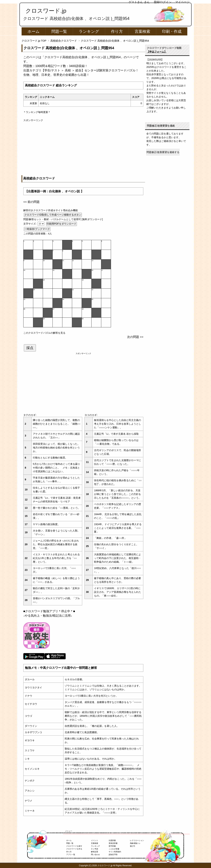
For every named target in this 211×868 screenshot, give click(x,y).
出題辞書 (112, 840)
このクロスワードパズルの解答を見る (44, 333)
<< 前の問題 (31, 202)
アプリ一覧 (71, 855)
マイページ (182, 2)
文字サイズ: (30, 224)
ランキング (89, 31)
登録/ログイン (163, 2)
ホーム (34, 31)
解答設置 (95, 852)
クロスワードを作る (74, 849)
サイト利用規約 (115, 852)
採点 (30, 348)
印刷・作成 (172, 31)
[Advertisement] (83, 147)
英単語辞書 (113, 843)
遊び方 (133, 846)
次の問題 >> (135, 337)
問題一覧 (59, 31)
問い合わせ (95, 855)
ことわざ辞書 (114, 849)
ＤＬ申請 (95, 849)
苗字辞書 (112, 846)
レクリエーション (137, 840)
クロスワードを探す (74, 846)
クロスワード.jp (46, 11)
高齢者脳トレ (135, 843)
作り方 (117, 31)
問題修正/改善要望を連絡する (163, 152)
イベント (95, 840)
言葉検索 (142, 31)
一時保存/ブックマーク (37, 229)
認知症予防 (113, 855)
